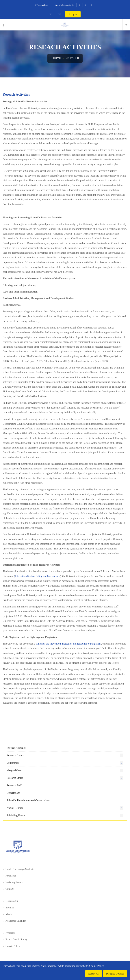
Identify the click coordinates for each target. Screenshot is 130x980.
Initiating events (14, 882)
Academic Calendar (16, 921)
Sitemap (10, 908)
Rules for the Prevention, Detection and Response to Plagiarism (69, 644)
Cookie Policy (13, 946)
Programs (10, 933)
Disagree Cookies (115, 974)
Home (56, 58)
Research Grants (15, 755)
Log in (73, 14)
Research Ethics (15, 778)
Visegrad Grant (14, 770)
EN (51, 14)
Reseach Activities (16, 748)
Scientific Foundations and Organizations (28, 800)
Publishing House (16, 815)
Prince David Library (16, 940)
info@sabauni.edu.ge (64, 5)
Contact (10, 889)
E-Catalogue (12, 901)
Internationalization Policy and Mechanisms (37, 576)
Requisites (11, 876)
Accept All (94, 974)
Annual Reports (15, 808)
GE (59, 14)
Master (9, 914)
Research (72, 58)
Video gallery (42, 5)
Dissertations (13, 793)
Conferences (13, 763)
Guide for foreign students (20, 869)
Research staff (14, 785)
